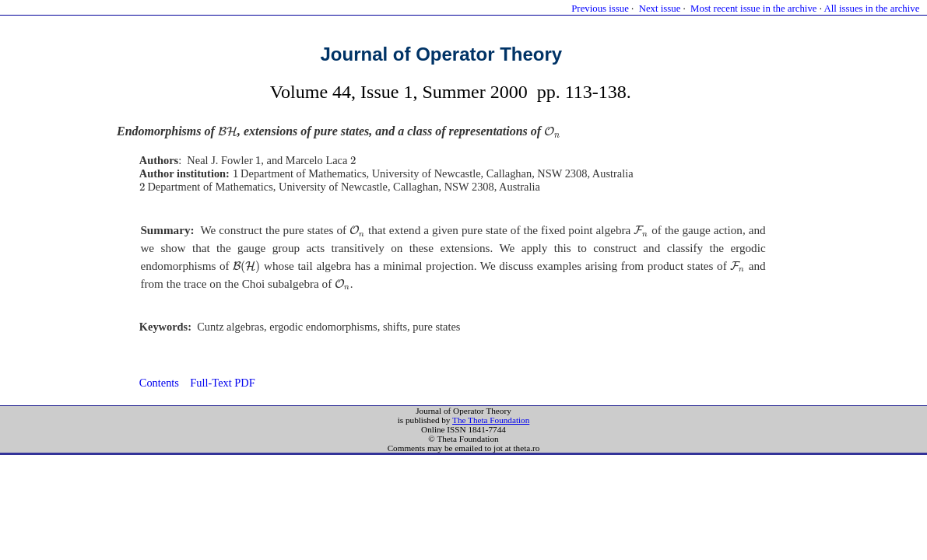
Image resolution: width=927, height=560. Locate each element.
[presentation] (228, 132)
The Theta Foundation (491, 420)
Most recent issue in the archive (753, 9)
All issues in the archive (871, 9)
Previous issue (600, 9)
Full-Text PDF (222, 383)
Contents (159, 383)
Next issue (660, 9)
